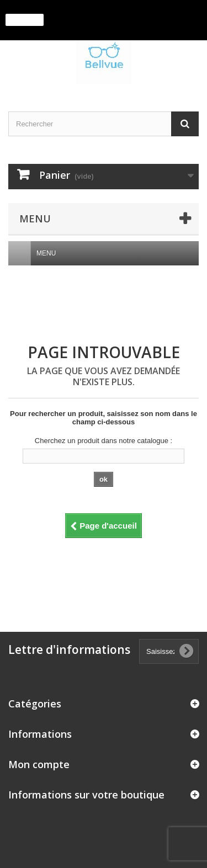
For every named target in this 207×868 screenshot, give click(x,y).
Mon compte (39, 764)
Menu (50, 253)
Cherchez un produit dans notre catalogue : (104, 441)
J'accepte (25, 20)
